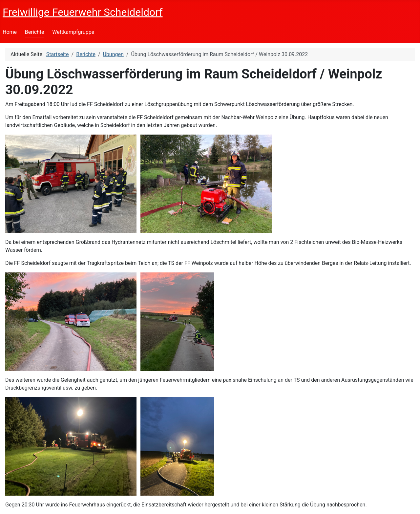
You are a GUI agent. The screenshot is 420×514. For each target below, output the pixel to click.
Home (10, 32)
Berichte (35, 32)
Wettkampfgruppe (73, 32)
